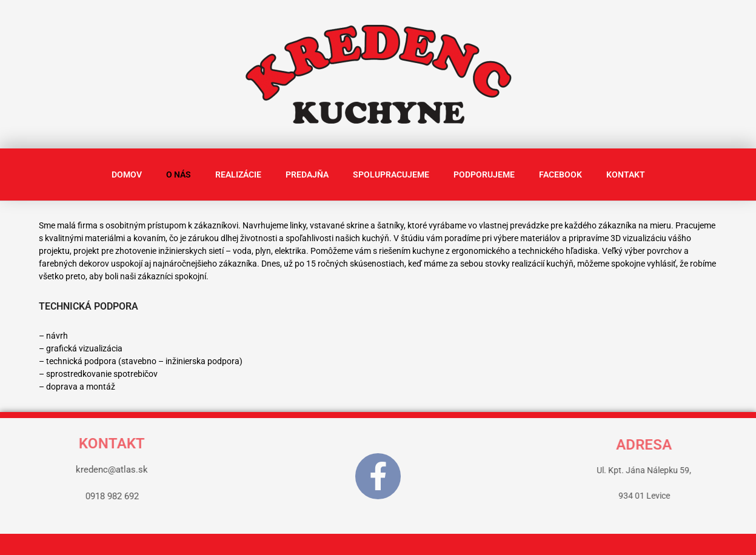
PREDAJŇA (307, 174)
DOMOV (127, 174)
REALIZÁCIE (238, 174)
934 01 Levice (697, 496)
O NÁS (179, 174)
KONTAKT (626, 174)
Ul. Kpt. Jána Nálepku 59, (697, 470)
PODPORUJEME (484, 174)
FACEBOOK (560, 174)
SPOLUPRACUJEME (391, 174)
